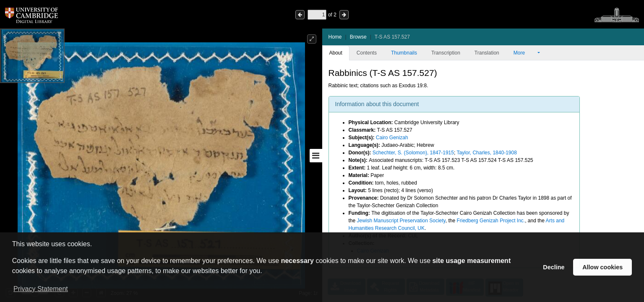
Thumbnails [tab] (404, 53)
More (525, 53)
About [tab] (336, 53)
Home (335, 37)
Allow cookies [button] (602, 267)
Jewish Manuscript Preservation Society (401, 221)
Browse (358, 37)
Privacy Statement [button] (41, 289)
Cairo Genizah (392, 138)
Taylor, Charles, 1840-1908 (486, 153)
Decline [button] (554, 267)
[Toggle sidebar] (316, 156)
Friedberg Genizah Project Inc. (491, 221)
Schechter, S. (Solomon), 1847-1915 (413, 153)
